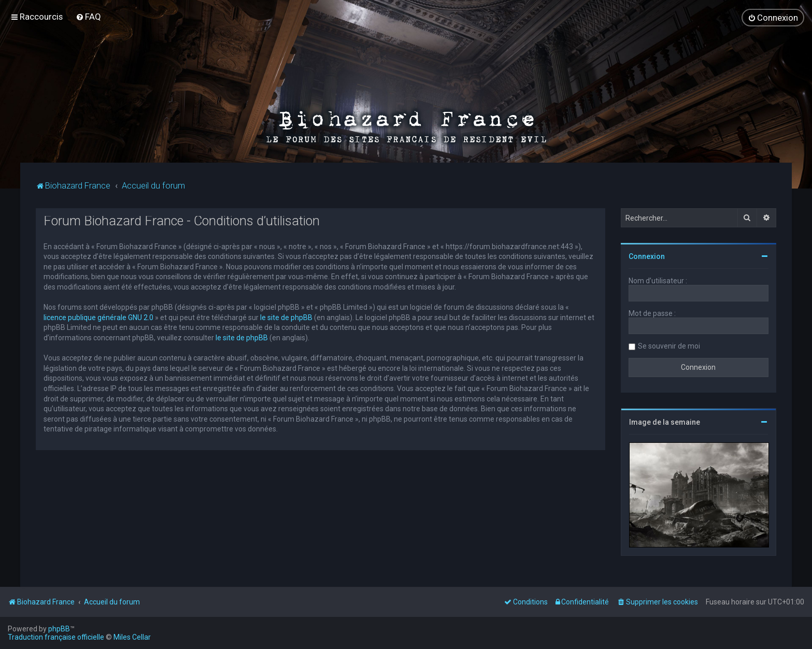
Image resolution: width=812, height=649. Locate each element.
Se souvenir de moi (669, 346)
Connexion (647, 256)
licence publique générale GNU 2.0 (98, 318)
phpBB (59, 629)
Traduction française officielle (56, 637)
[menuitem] (88, 17)
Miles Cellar (132, 637)
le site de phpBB (286, 318)
